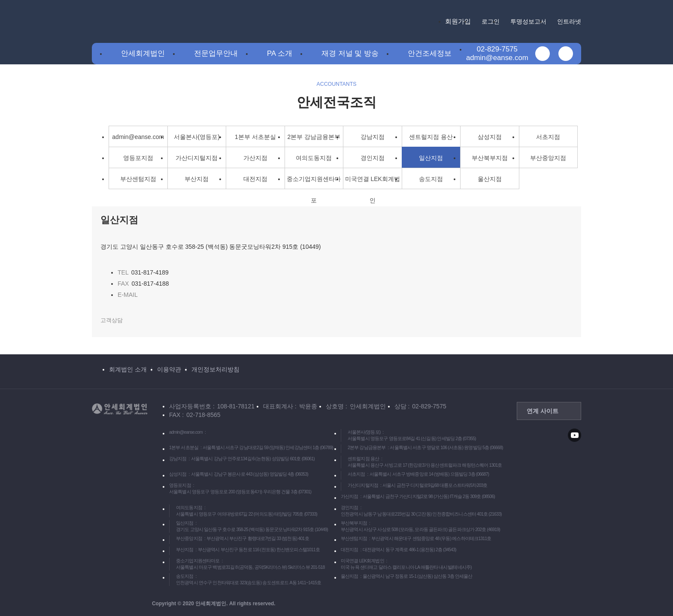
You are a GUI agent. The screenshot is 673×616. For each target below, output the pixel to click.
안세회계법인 (143, 53)
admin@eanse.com (138, 137)
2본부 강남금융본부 (314, 137)
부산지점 (197, 179)
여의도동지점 (314, 158)
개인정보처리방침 (215, 369)
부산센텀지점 (138, 179)
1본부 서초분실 (255, 137)
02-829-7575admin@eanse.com (497, 53)
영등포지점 (138, 158)
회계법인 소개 (128, 369)
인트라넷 (569, 21)
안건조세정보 (430, 53)
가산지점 (255, 158)
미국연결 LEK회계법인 (373, 182)
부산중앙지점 (548, 158)
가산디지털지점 (197, 158)
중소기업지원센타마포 (314, 182)
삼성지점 (490, 137)
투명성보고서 (528, 21)
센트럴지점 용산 (431, 137)
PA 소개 (280, 53)
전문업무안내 (216, 53)
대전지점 (255, 179)
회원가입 (458, 21)
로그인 (491, 21)
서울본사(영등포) (197, 137)
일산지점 (431, 158)
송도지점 (431, 179)
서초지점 (548, 137)
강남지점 (373, 137)
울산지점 (490, 179)
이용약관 (169, 369)
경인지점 (373, 158)
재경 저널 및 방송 (350, 53)
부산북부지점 (490, 158)
